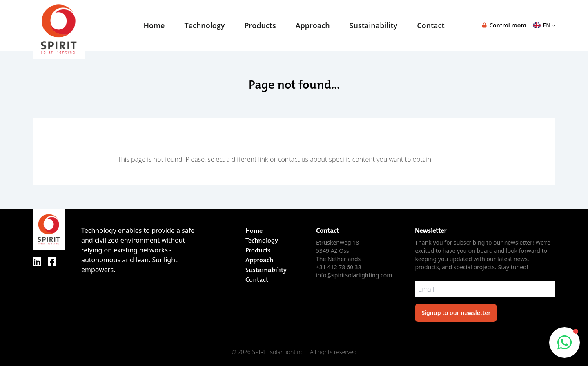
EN (544, 25)
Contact (257, 279)
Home (154, 25)
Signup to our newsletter (456, 313)
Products (260, 25)
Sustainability (374, 25)
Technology (204, 25)
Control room (504, 25)
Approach (313, 25)
